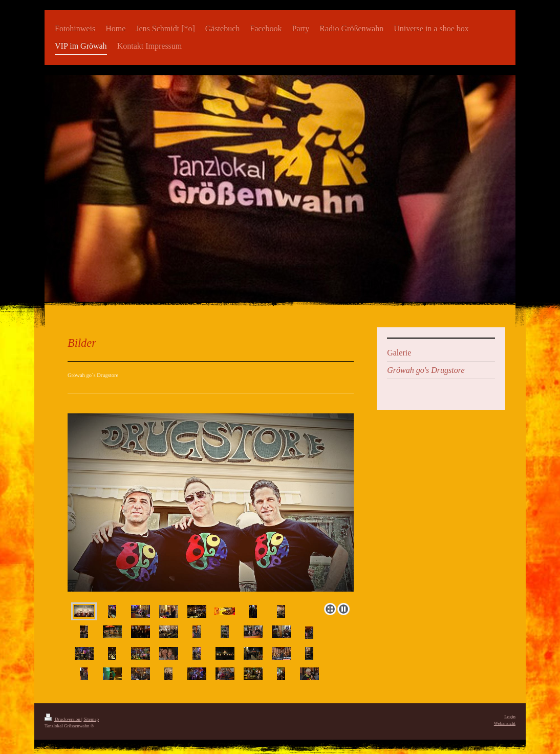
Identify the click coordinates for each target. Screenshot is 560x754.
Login (510, 717)
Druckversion (63, 719)
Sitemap (91, 719)
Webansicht (505, 723)
